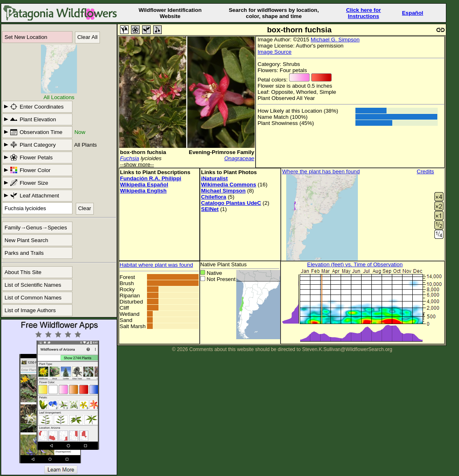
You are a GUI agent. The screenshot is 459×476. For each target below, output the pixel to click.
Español (413, 13)
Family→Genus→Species (36, 228)
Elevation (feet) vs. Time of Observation (355, 264)
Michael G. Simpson (335, 40)
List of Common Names (33, 298)
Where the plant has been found (321, 171)
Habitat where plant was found (156, 265)
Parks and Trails (24, 253)
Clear (85, 208)
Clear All (88, 37)
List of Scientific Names (33, 285)
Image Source (275, 52)
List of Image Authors (30, 310)
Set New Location (26, 37)
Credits (425, 171)
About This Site (23, 272)
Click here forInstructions (363, 13)
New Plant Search (26, 240)
